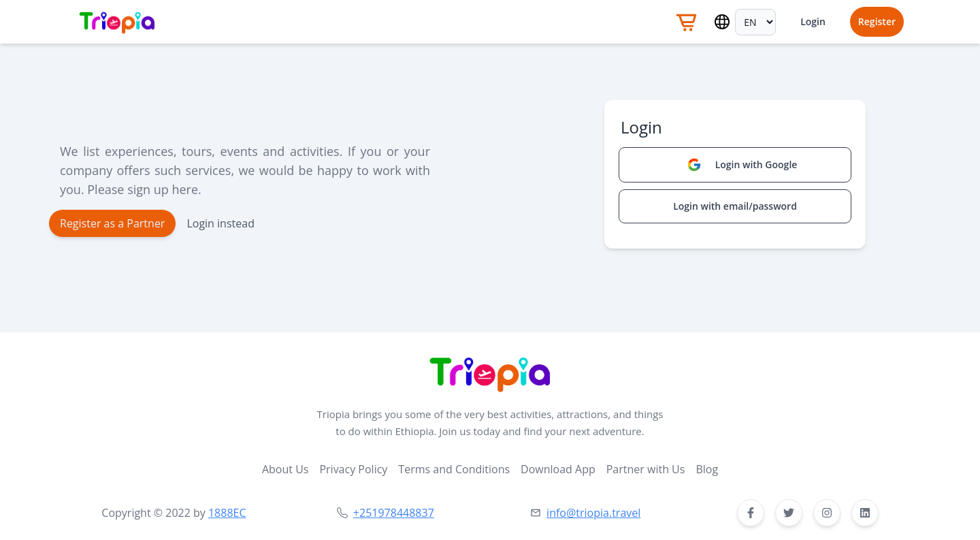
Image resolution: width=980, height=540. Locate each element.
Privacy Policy (353, 469)
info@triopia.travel (593, 513)
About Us (285, 469)
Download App (558, 469)
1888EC (227, 513)
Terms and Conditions (454, 469)
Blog (707, 469)
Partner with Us (646, 469)
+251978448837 (394, 513)
